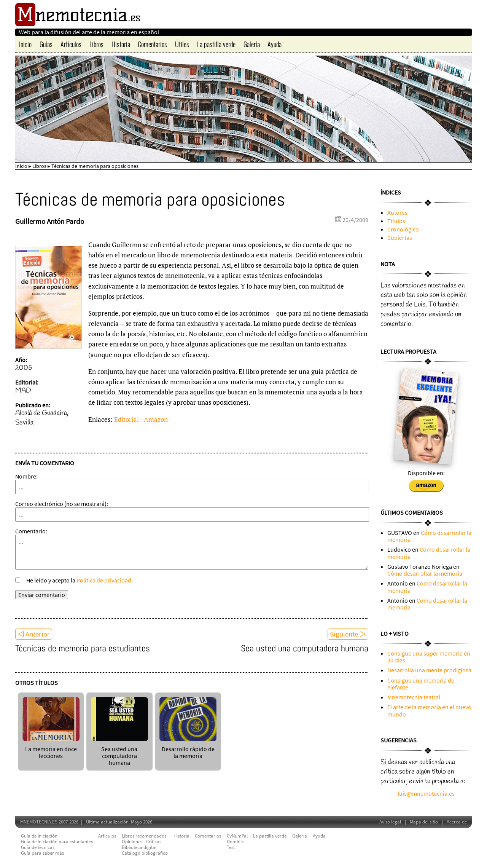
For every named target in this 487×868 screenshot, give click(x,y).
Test (231, 847)
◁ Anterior (34, 634)
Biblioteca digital (139, 847)
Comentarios (152, 44)
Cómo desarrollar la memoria (429, 536)
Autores (397, 212)
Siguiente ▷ (348, 634)
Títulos (396, 221)
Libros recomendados (144, 836)
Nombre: (26, 476)
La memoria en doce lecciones (51, 749)
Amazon (156, 419)
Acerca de (457, 822)
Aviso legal (390, 822)
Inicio (25, 44)
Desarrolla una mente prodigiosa (429, 670)
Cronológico (403, 229)
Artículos (71, 44)
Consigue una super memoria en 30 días (429, 657)
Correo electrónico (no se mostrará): (62, 504)
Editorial (127, 419)
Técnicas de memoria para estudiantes (83, 648)
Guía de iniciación (39, 836)
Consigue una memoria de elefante (421, 684)
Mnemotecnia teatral (414, 697)
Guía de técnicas (38, 847)
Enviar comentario (42, 595)
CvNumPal (237, 836)
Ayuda (275, 44)
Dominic (235, 842)
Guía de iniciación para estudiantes (57, 842)
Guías (46, 44)
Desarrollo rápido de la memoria (188, 749)
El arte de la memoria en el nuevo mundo (429, 710)
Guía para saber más (42, 853)
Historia (121, 44)
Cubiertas (400, 238)
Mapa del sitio (424, 822)
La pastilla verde (216, 44)
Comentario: (31, 531)
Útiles (182, 44)
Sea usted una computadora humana (305, 648)
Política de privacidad (104, 580)
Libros (96, 44)
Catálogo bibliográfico (145, 853)
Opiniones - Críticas (142, 842)
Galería (252, 44)
